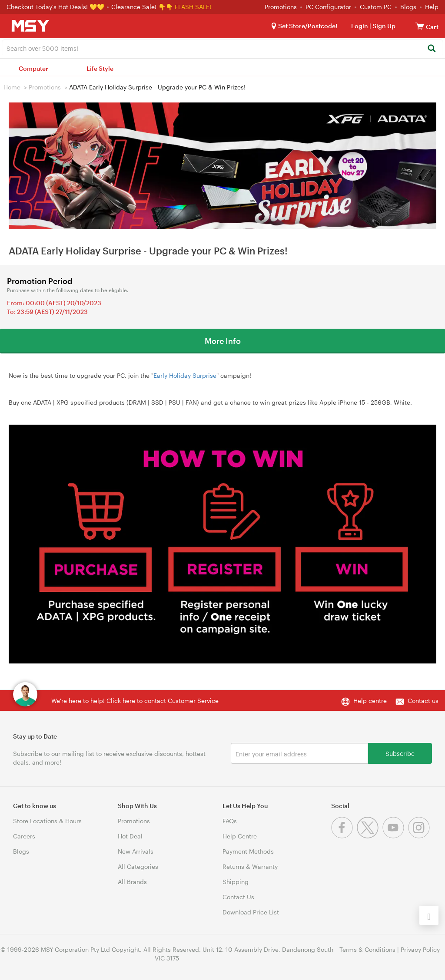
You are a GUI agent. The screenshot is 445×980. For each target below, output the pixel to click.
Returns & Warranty (250, 866)
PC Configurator (328, 7)
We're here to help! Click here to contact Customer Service (135, 701)
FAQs (230, 821)
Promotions (281, 7)
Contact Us (238, 897)
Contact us (423, 701)
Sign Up (383, 26)
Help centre (370, 701)
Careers (24, 836)
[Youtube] (395, 836)
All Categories (138, 866)
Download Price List (251, 912)
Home (12, 87)
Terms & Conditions (367, 949)
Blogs (408, 7)
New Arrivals (136, 851)
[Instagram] (420, 836)
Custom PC (376, 7)
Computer (33, 68)
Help (432, 7)
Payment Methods (248, 851)
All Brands (132, 882)
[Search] (431, 49)
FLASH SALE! (193, 7)
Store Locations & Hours (47, 821)
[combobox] (222, 48)
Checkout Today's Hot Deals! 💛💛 (56, 7)
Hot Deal (130, 836)
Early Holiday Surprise (185, 375)
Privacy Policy (420, 949)
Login (360, 26)
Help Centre (240, 836)
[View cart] (420, 26)
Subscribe (400, 753)
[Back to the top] (429, 915)
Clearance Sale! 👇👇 (142, 7)
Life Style (100, 68)
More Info (223, 341)
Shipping (236, 882)
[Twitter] (370, 836)
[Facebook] (344, 836)
